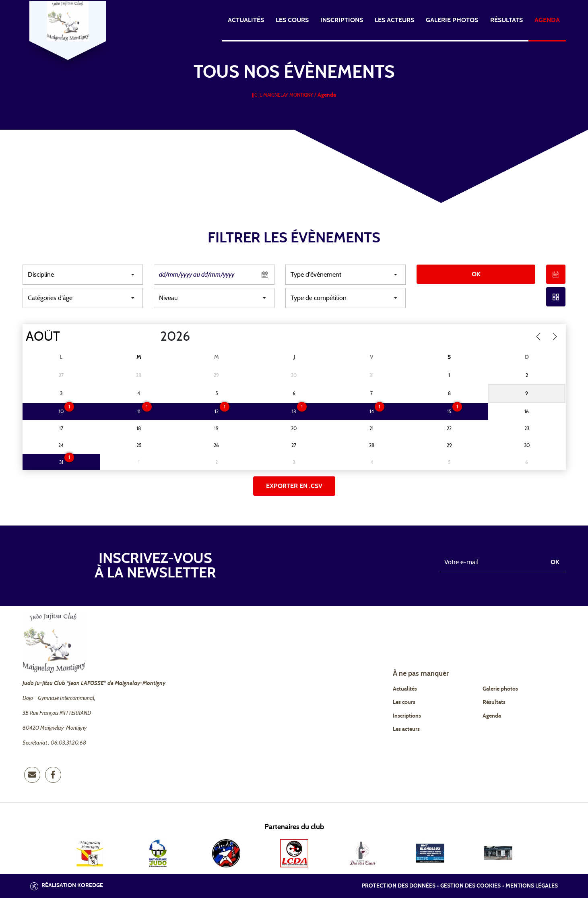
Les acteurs (394, 20)
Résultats (507, 20)
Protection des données (399, 886)
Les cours (292, 20)
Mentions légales (532, 886)
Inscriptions (342, 20)
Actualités (246, 20)
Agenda (547, 20)
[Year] (153, 337)
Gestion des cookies (470, 886)
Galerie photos (452, 20)
